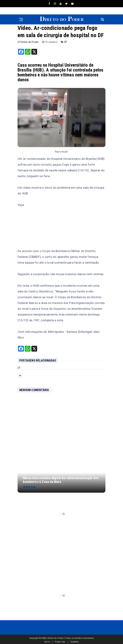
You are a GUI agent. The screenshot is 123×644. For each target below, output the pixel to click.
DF (66, 42)
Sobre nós (60, 642)
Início (47, 642)
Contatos (75, 642)
